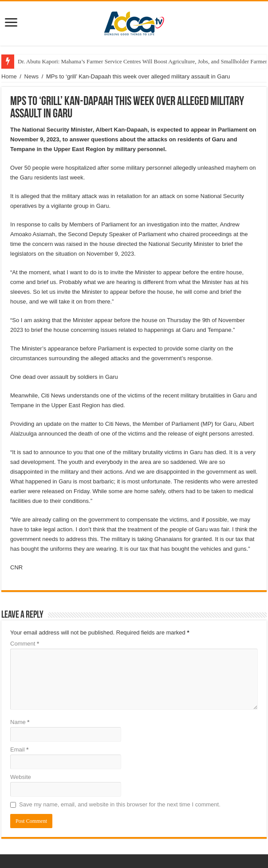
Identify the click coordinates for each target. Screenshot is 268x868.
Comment (25, 644)
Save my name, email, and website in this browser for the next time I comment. (120, 804)
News (32, 76)
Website (21, 777)
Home (9, 76)
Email (19, 749)
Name (20, 722)
